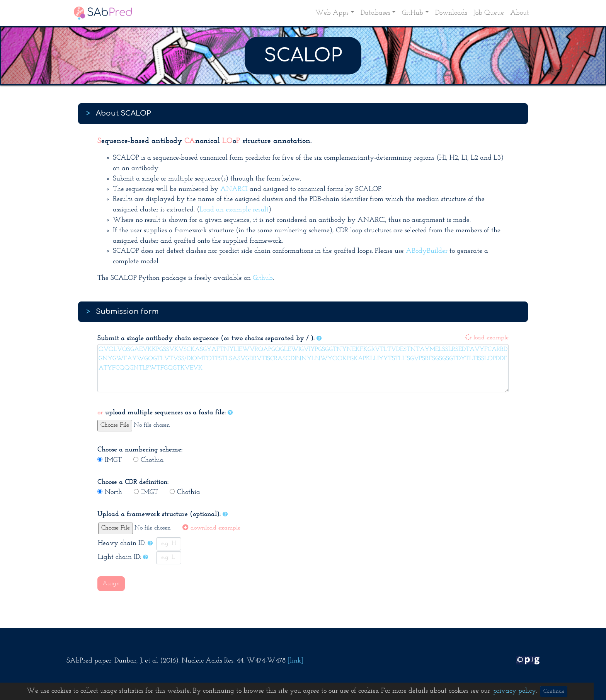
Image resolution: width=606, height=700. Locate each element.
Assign (111, 584)
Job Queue (489, 13)
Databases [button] (375, 13)
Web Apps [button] (332, 13)
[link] (295, 661)
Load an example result (234, 210)
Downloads (451, 13)
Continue (554, 691)
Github (263, 278)
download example (211, 528)
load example (487, 338)
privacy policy (515, 691)
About (520, 13)
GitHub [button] (413, 13)
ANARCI (234, 189)
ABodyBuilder (427, 251)
